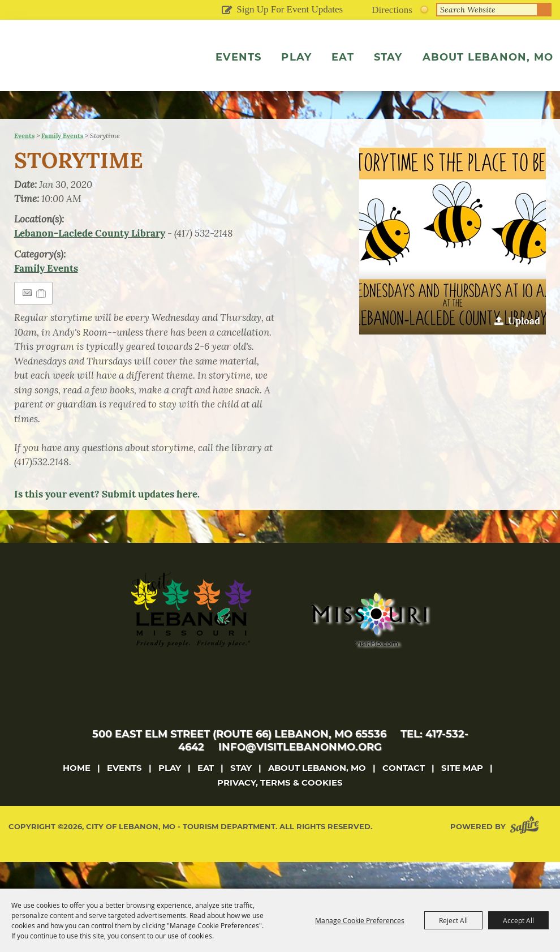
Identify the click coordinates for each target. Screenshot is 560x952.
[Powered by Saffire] (527, 853)
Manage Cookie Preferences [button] (360, 920)
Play (295, 57)
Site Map (462, 794)
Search (545, 10)
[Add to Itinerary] (42, 320)
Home (77, 794)
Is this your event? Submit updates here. (107, 521)
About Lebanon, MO (486, 57)
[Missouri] (369, 646)
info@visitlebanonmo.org (300, 774)
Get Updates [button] (227, 11)
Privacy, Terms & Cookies (280, 809)
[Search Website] (487, 10)
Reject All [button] (453, 920)
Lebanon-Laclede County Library (90, 260)
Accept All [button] (518, 920)
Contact (404, 794)
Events (237, 57)
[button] (453, 268)
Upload (524, 348)
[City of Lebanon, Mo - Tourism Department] (85, 75)
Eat (341, 57)
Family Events (62, 162)
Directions (392, 10)
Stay (387, 57)
